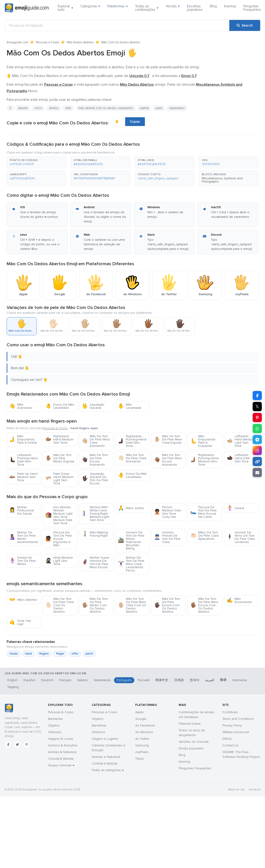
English (12, 680)
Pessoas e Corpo (48, 42)
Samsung (142, 745)
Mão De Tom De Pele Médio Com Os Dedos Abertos (95, 605)
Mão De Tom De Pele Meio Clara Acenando (96, 441)
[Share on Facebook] (257, 396)
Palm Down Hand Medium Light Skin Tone (59, 479)
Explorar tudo (65, 8)
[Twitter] (17, 745)
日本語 (179, 680)
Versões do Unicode (194, 742)
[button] (36, 162)
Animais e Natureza (106, 757)
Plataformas (118, 6)
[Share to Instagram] (257, 450)
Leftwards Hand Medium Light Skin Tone (241, 441)
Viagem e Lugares (105, 739)
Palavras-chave (190, 724)
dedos (54, 108)
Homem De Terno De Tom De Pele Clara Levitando (241, 537)
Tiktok (139, 759)
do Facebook (145, 725)
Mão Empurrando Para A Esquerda (203, 441)
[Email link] (257, 472)
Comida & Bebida (61, 759)
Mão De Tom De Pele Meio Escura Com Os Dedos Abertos (204, 605)
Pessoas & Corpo (61, 712)
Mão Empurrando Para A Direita (23, 439)
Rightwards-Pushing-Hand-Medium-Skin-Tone (205, 460)
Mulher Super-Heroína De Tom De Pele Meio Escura (96, 562)
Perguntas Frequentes (252, 8)
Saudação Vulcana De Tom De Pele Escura (95, 479)
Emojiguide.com (18, 42)
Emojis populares (191, 748)
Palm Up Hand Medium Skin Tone (23, 477)
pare (159, 108)
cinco (38, 108)
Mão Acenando (21, 406)
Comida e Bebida (104, 763)
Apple (139, 712)
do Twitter (142, 739)
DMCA (227, 739)
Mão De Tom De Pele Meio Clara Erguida (168, 439)
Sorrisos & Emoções (63, 745)
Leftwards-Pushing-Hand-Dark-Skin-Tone (24, 460)
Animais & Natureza (62, 752)
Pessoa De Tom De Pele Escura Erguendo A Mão (59, 539)
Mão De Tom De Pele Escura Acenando (95, 460)
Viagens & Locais (61, 739)
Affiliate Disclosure (236, 732)
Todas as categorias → (108, 770)
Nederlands (102, 680)
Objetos (54, 725)
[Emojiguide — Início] (9, 708)
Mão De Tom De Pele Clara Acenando (132, 458)
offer (75, 654)
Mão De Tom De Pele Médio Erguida (60, 458)
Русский (143, 680)
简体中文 (162, 680)
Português (124, 680)
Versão (173, 6)
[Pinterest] (27, 745)
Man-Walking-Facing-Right (95, 534)
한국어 (195, 680)
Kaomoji (230, 6)
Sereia (235, 508)
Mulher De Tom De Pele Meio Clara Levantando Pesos (131, 564)
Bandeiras (55, 719)
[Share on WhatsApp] (257, 429)
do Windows (144, 732)
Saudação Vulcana (93, 406)
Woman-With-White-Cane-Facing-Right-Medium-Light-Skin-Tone (96, 514)
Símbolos (55, 732)
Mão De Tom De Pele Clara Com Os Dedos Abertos (59, 605)
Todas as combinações (147, 8)
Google (141, 719)
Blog (213, 6)
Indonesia (239, 680)
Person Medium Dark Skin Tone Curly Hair (168, 512)
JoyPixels (142, 752)
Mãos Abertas (23, 600)
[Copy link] (257, 461)
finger (60, 654)
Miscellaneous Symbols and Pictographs (222, 180)
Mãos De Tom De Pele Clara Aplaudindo (204, 536)
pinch (89, 654)
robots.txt (254, 790)
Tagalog (13, 687)
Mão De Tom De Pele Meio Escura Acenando (168, 460)
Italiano (83, 680)
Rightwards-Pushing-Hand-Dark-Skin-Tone (132, 441)
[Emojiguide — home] (27, 8)
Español (29, 680)
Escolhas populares (195, 8)
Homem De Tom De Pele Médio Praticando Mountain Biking (131, 540)
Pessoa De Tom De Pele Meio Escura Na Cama (203, 512)
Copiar (135, 122)
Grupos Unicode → (61, 765)
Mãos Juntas (131, 508)
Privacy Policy (232, 725)
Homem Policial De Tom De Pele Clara (167, 537)
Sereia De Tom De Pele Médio (22, 561)
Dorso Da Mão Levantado (60, 406)
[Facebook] (8, 745)
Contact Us (230, 745)
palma (144, 108)
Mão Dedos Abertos (80, 42)
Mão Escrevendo (239, 600)
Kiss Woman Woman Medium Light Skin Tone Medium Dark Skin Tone (59, 515)
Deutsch (47, 680)
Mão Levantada (130, 406)
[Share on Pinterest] (257, 418)
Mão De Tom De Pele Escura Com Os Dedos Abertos (167, 605)
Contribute (230, 712)
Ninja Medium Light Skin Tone (59, 561)
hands (14, 654)
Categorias (90, 6)
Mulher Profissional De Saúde (21, 510)
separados (177, 108)
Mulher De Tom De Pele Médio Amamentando (24, 537)
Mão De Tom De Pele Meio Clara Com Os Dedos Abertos (132, 605)
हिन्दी (223, 680)
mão (68, 108)
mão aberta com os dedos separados (106, 108)
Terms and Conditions (238, 719)
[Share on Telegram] (257, 439)
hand (28, 654)
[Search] (245, 25)
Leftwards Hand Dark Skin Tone (238, 458)
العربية (210, 680)
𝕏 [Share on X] (257, 407)
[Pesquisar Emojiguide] (117, 25)
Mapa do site (237, 790)
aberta (23, 108)
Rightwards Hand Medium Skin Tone (59, 439)
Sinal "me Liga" (20, 622)
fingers (44, 654)
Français (65, 680)
